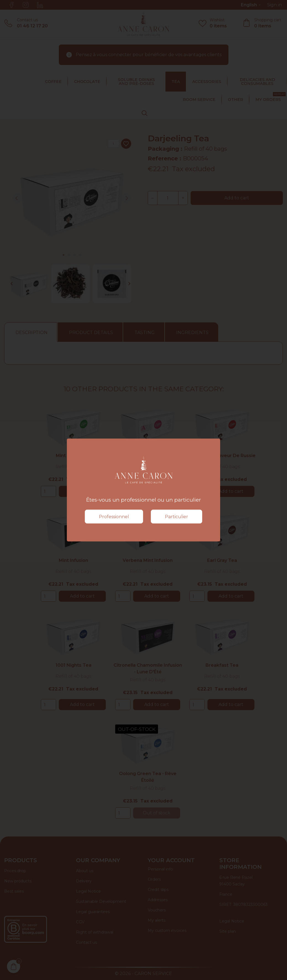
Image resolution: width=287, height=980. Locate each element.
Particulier (177, 517)
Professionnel (114, 517)
